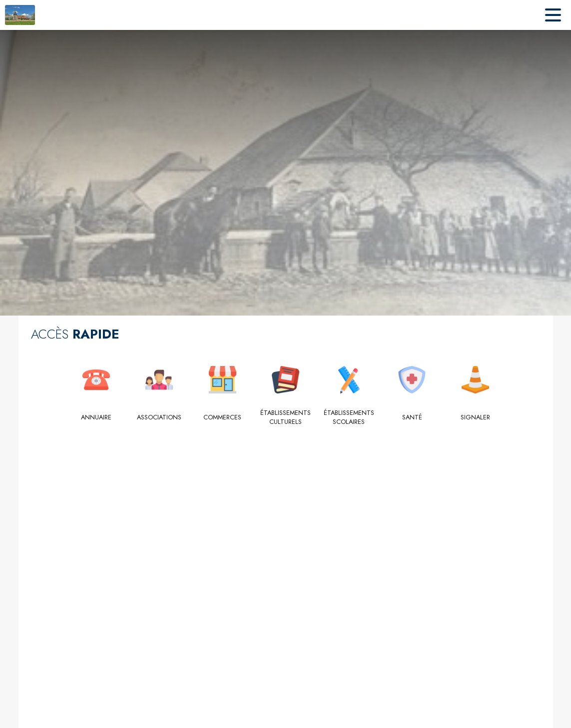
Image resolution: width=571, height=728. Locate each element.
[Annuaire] (96, 417)
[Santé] (412, 417)
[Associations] (159, 417)
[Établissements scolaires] (349, 418)
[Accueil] (20, 15)
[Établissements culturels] (285, 418)
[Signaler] (475, 417)
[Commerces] (223, 417)
